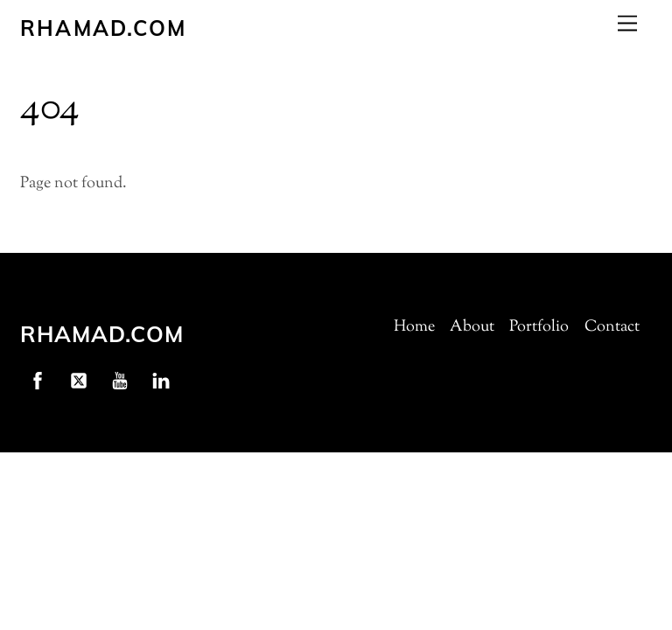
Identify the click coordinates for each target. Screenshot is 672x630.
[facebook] (38, 381)
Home (414, 327)
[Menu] (627, 23)
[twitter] (79, 381)
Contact (612, 327)
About (472, 327)
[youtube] (120, 381)
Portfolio (539, 327)
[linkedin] (161, 381)
